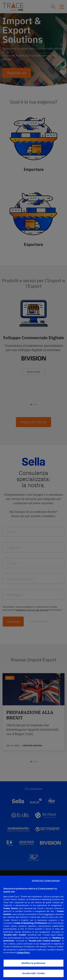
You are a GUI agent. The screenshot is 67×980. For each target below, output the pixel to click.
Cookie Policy (23, 952)
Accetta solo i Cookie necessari (46, 881)
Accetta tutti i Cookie (33, 973)
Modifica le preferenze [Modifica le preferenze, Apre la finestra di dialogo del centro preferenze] (34, 963)
